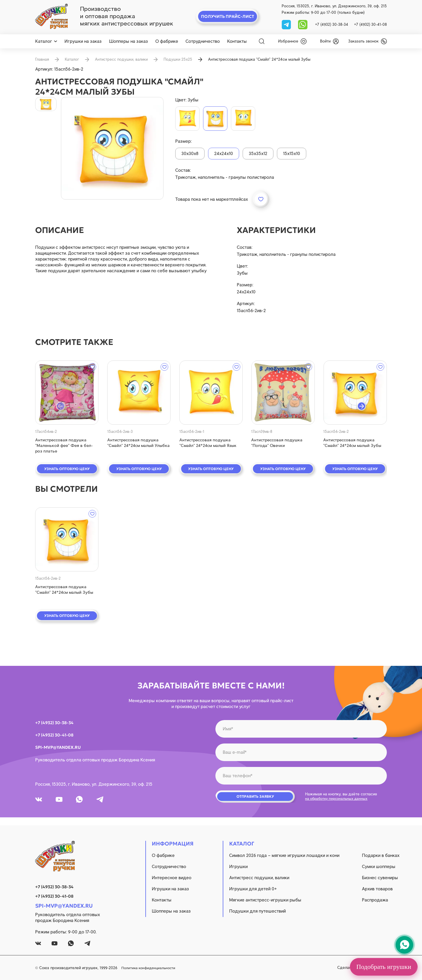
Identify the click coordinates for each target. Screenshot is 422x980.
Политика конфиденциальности (208, 968)
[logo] (51, 16)
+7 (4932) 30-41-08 (370, 24)
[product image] (112, 148)
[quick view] (67, 393)
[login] (329, 41)
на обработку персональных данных (338, 801)
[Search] (262, 41)
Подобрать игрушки (384, 967)
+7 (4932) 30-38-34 (332, 24)
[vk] (40, 802)
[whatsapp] (303, 24)
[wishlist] (292, 41)
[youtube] (64, 802)
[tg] (287, 24)
